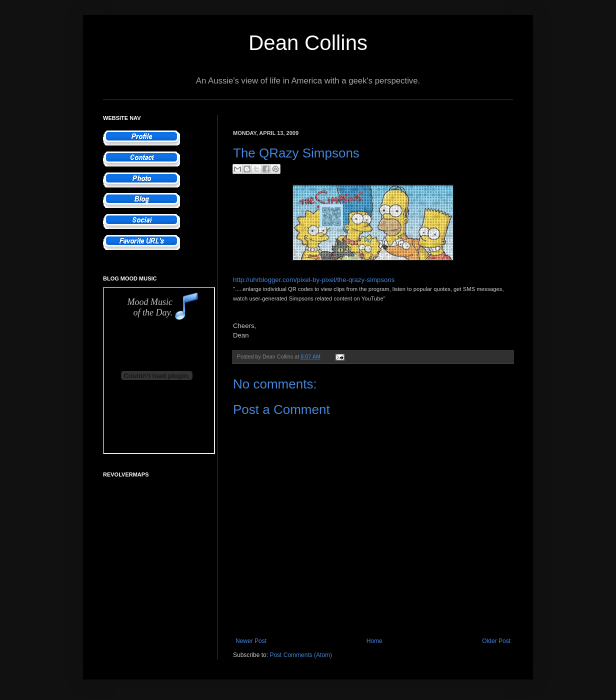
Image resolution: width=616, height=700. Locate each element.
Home (374, 641)
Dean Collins (308, 43)
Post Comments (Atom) (301, 655)
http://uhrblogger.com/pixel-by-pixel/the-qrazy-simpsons (314, 280)
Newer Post (251, 641)
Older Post (496, 641)
